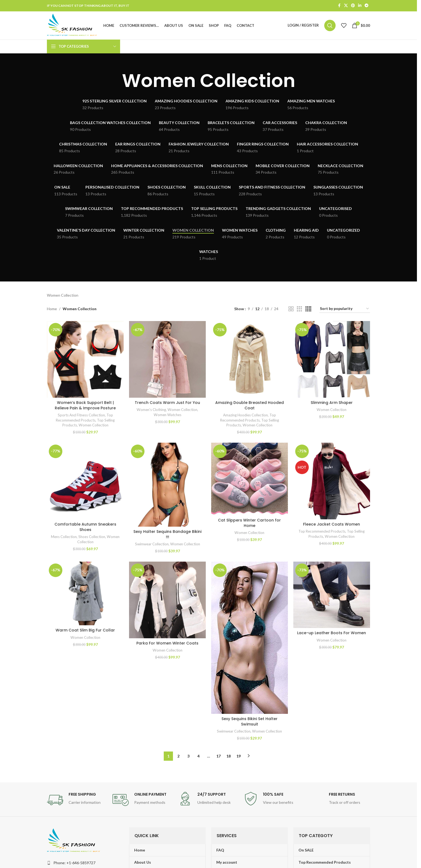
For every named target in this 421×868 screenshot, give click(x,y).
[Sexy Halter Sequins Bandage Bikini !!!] (167, 485)
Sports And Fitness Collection (81, 415)
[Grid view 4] (308, 309)
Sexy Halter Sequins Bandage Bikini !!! (167, 534)
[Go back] (115, 81)
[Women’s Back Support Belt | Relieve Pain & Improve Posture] (85, 359)
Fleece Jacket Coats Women (332, 524)
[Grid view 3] (299, 309)
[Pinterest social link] (353, 6)
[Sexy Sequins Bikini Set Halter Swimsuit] (250, 638)
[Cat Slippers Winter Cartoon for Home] (250, 479)
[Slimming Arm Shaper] (332, 359)
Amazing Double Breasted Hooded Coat (250, 405)
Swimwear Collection (152, 544)
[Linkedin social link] (360, 6)
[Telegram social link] (367, 6)
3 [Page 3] (188, 756)
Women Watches (168, 415)
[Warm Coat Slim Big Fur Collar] (85, 593)
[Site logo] (72, 25)
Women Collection (94, 425)
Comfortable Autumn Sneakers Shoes (85, 527)
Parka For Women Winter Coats (167, 643)
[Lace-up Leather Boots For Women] (332, 595)
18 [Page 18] (229, 756)
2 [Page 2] (178, 756)
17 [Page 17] (218, 756)
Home (52, 309)
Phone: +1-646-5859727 (74, 863)
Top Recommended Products (322, 531)
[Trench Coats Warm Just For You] (167, 359)
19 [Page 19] (239, 756)
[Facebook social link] (339, 6)
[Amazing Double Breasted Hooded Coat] (250, 359)
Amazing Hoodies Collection (245, 415)
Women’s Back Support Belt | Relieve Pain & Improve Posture (85, 405)
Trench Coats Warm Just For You (167, 403)
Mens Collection (64, 537)
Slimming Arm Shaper (332, 403)
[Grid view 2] (291, 309)
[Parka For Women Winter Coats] (167, 600)
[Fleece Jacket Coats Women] (332, 481)
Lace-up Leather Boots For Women (332, 633)
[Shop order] (345, 309)
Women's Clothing (151, 410)
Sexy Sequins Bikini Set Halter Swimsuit (250, 721)
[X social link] (346, 6)
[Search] (330, 25)
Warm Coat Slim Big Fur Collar (85, 630)
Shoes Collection (92, 537)
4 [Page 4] (198, 756)
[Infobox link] (77, 800)
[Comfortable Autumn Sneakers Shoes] (85, 481)
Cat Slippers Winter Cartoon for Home (250, 523)
